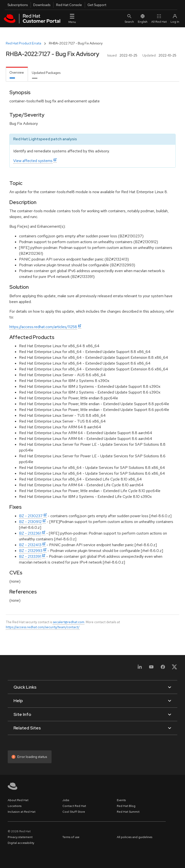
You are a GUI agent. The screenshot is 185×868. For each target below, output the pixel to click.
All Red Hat (159, 18)
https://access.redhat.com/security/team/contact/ (43, 627)
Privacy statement (20, 837)
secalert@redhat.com (69, 622)
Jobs (66, 800)
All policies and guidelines (135, 837)
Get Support (97, 5)
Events (121, 800)
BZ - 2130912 (30, 522)
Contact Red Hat (74, 806)
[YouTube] (151, 668)
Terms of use (71, 837)
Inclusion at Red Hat (22, 812)
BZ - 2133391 (30, 556)
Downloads (42, 5)
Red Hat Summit (128, 812)
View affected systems (33, 161)
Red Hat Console (69, 5)
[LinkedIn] (140, 668)
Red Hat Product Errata (23, 43)
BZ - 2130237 (31, 516)
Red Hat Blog (126, 806)
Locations (15, 806)
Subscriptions (18, 5)
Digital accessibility (21, 843)
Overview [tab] (17, 72)
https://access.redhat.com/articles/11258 (43, 327)
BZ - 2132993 (31, 551)
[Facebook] (163, 668)
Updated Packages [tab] (46, 73)
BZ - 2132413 (30, 545)
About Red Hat (18, 800)
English (143, 18)
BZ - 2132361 (30, 533)
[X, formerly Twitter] (174, 668)
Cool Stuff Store (74, 812)
